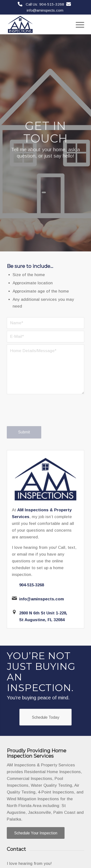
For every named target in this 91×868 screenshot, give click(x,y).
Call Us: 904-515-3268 (45, 4)
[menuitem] (78, 24)
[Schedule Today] (45, 717)
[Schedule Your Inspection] (36, 833)
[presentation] (44, 415)
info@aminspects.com (45, 10)
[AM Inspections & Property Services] (38, 24)
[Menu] (78, 24)
